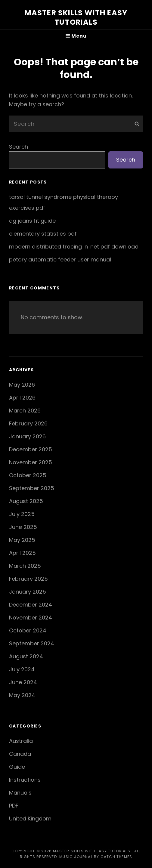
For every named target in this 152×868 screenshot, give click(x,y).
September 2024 (32, 643)
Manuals (20, 793)
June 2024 (23, 682)
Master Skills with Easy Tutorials (76, 17)
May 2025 (22, 540)
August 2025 (26, 501)
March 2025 (25, 566)
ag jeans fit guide (32, 221)
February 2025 (28, 579)
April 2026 (22, 398)
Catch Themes (116, 857)
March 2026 (25, 411)
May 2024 (22, 695)
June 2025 (23, 527)
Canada (20, 754)
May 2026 (22, 385)
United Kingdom (30, 819)
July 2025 (22, 514)
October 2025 (28, 475)
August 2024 (26, 656)
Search (19, 147)
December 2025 (31, 449)
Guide (17, 767)
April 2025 (22, 553)
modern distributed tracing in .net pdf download (74, 247)
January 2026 (27, 436)
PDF (14, 806)
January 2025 (28, 592)
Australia (21, 741)
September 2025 (32, 488)
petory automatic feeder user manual (60, 259)
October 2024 (28, 630)
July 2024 (22, 669)
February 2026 (28, 423)
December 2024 (31, 605)
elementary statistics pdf (43, 234)
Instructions (25, 780)
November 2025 (31, 462)
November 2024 (31, 618)
